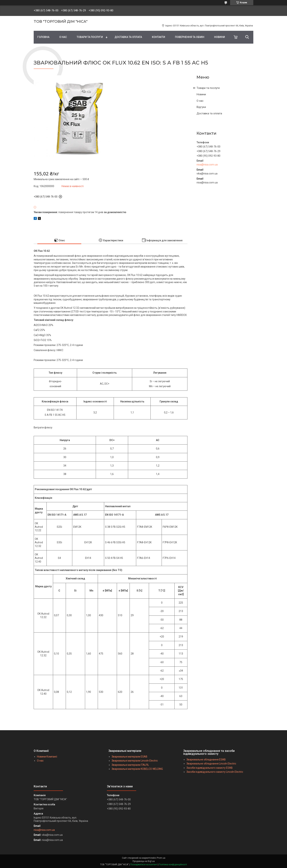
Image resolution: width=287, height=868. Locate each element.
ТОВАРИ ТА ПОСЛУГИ (90, 37)
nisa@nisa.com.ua (207, 165)
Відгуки (201, 107)
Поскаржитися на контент (144, 865)
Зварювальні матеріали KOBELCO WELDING (137, 769)
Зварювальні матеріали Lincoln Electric (135, 761)
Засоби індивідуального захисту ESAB (210, 768)
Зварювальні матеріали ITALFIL (130, 765)
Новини (201, 94)
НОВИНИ (220, 37)
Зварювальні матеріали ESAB (129, 757)
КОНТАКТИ (159, 37)
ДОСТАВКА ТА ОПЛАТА (128, 37)
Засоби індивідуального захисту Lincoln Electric (215, 772)
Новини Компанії (47, 757)
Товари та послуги (208, 88)
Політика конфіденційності (173, 865)
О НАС (63, 37)
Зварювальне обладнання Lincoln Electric (211, 764)
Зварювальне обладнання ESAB (206, 760)
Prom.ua (161, 858)
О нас (200, 101)
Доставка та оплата (209, 113)
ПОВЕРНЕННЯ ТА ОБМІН (190, 37)
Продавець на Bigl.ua (144, 861)
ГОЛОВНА (43, 37)
